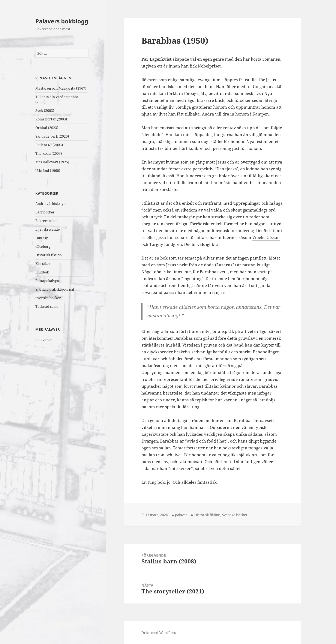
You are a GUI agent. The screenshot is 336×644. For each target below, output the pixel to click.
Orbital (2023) (47, 128)
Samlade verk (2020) (53, 136)
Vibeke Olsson (266, 237)
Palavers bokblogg (62, 21)
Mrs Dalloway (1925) (52, 162)
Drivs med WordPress (159, 633)
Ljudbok (42, 272)
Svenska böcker (48, 298)
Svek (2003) (45, 111)
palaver (181, 515)
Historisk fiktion (49, 255)
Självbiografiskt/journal (55, 289)
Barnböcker (45, 212)
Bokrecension (46, 221)
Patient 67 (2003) (49, 145)
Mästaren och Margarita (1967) (61, 88)
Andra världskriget (51, 204)
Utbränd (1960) (48, 171)
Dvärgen (150, 441)
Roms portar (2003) (51, 119)
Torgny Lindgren (166, 244)
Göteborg (43, 246)
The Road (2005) (49, 153)
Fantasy (42, 238)
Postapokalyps (47, 281)
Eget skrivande (48, 229)
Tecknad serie (47, 306)
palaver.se (44, 340)
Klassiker (43, 264)
